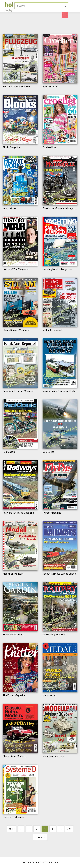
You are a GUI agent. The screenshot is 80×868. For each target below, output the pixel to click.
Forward (40, 837)
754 (69, 829)
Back (11, 829)
